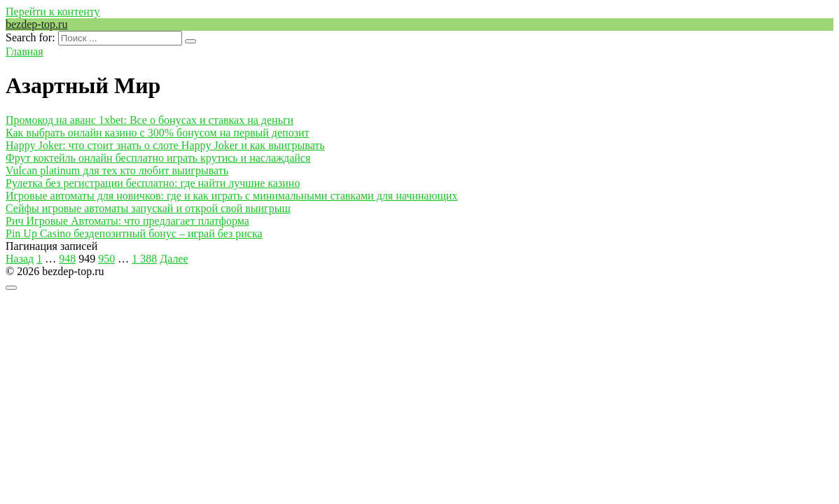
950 (106, 259)
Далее (174, 259)
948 (67, 259)
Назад (20, 259)
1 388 (144, 259)
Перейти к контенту (53, 12)
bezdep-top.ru (36, 24)
